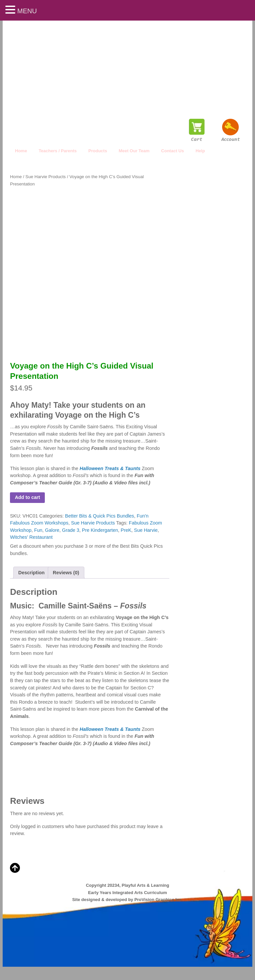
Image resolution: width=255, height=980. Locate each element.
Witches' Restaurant (31, 537)
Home (21, 151)
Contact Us (172, 151)
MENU (27, 11)
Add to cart (28, 497)
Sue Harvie (146, 530)
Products (98, 151)
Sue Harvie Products (46, 177)
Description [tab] (31, 573)
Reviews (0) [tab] (66, 573)
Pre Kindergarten (100, 530)
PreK (126, 530)
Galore (52, 530)
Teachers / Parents (58, 151)
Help (200, 151)
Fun (38, 530)
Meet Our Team (134, 151)
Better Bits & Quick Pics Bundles (100, 516)
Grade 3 (71, 530)
